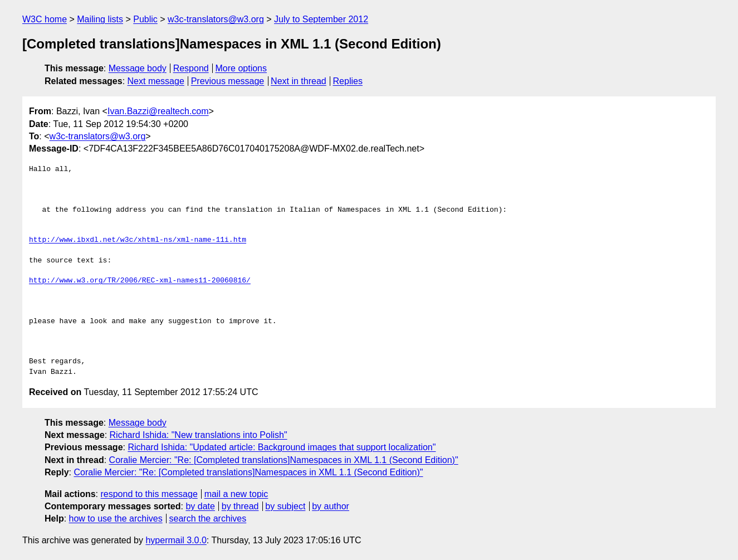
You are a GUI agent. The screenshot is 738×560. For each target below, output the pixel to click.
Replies (348, 81)
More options (241, 68)
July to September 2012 (321, 19)
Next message (156, 81)
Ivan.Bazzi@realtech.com (158, 111)
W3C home (45, 19)
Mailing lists (100, 19)
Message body (138, 68)
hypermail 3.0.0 (176, 540)
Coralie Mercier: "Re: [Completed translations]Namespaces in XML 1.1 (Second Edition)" (284, 460)
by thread (240, 506)
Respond (191, 68)
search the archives (208, 518)
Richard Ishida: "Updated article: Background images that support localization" (282, 447)
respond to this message (149, 494)
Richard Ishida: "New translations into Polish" (199, 435)
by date (200, 506)
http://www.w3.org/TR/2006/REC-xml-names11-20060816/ (140, 281)
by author (331, 506)
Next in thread (299, 81)
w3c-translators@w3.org (216, 19)
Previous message (228, 81)
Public (145, 19)
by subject (285, 506)
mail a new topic (236, 494)
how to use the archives (116, 518)
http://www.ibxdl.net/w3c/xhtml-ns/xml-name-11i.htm (138, 240)
